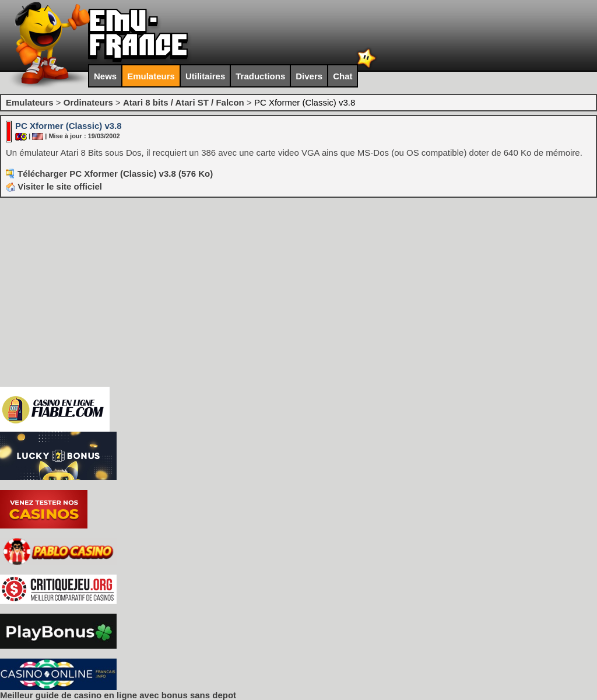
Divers (309, 76)
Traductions (260, 76)
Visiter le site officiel (54, 186)
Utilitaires (205, 76)
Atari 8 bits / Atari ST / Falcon (184, 102)
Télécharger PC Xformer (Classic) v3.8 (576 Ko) (115, 174)
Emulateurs (151, 76)
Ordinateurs (88, 102)
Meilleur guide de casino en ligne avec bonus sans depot (118, 695)
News (105, 76)
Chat (343, 76)
